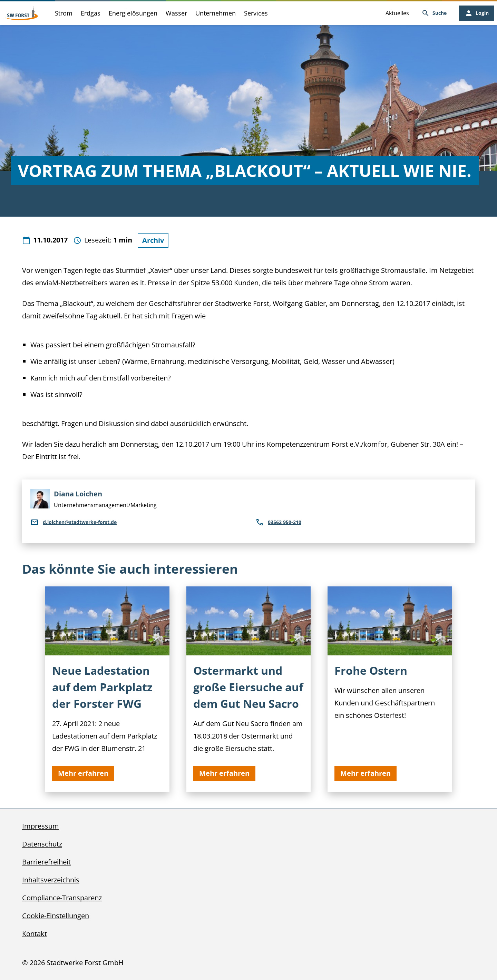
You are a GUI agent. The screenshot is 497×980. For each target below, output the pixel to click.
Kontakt (35, 934)
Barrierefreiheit (46, 862)
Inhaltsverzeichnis (51, 880)
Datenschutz (42, 844)
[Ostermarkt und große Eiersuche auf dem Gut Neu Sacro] (248, 689)
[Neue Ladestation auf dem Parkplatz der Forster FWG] (107, 689)
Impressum (41, 826)
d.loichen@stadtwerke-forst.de (74, 522)
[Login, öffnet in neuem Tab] (477, 13)
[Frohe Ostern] (390, 689)
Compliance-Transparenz (62, 898)
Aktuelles (397, 13)
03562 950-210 (278, 522)
